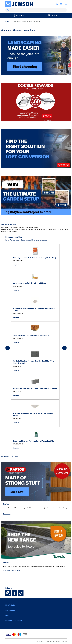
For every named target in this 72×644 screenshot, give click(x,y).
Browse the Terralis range (11, 570)
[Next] (64, 348)
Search (8, 10)
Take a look (7, 514)
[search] (36, 10)
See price (16, 265)
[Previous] (8, 348)
